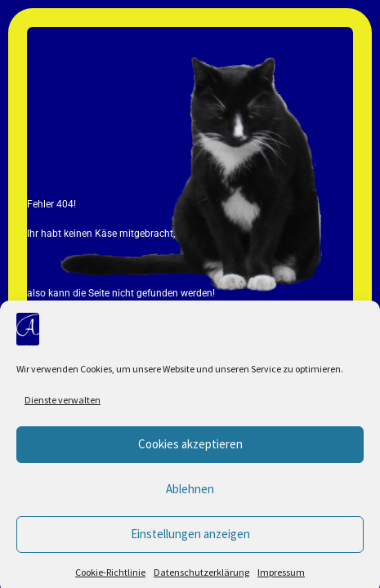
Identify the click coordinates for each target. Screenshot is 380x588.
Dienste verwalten (63, 407)
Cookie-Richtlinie (110, 579)
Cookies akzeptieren (190, 451)
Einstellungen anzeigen (190, 541)
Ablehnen (190, 496)
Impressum (281, 579)
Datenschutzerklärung (201, 579)
